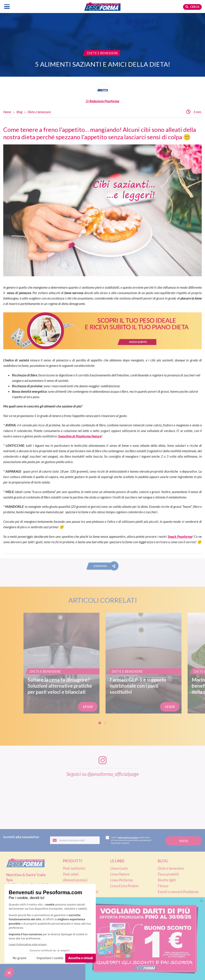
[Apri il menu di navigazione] (7, 6)
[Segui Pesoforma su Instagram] (102, 972)
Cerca (192, 7)
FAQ (161, 923)
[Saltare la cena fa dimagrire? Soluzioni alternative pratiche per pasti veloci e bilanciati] (61, 663)
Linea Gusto (119, 868)
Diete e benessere (39, 112)
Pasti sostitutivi (74, 868)
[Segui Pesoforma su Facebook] (90, 972)
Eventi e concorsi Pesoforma (178, 892)
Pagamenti (118, 922)
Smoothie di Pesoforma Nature (80, 436)
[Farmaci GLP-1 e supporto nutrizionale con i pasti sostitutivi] (144, 663)
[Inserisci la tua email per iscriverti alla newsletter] (75, 840)
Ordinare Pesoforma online (130, 916)
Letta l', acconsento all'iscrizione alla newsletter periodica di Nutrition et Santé (129, 840)
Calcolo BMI (170, 909)
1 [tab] (100, 723)
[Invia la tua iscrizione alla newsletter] (184, 841)
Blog (19, 112)
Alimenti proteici (75, 880)
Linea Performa (122, 880)
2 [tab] (105, 723)
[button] (102, 566)
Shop (115, 909)
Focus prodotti (168, 874)
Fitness (163, 886)
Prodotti (73, 861)
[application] (194, 969)
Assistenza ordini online (128, 928)
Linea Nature (120, 874)
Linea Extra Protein (124, 886)
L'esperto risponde (176, 916)
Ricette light (167, 880)
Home (7, 112)
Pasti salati (71, 874)
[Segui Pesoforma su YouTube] (114, 972)
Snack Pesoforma (180, 536)
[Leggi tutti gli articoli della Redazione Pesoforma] (102, 94)
